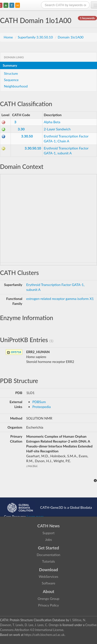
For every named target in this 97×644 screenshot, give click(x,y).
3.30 (21, 129)
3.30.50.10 (33, 148)
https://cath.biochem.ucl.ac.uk (44, 635)
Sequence (11, 80)
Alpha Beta (52, 122)
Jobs (49, 539)
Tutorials (48, 561)
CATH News (48, 526)
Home (9, 37)
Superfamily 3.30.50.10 (36, 37)
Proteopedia (42, 407)
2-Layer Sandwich (57, 129)
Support (48, 533)
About (48, 591)
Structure (11, 73)
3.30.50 (27, 136)
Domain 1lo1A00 (71, 37)
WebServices (48, 576)
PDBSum (39, 402)
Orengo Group (48, 599)
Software (48, 583)
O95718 (14, 352)
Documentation (49, 555)
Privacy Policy (48, 605)
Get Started (49, 548)
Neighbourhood (16, 86)
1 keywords (87, 18)
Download (48, 570)
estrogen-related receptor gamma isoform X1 (60, 299)
